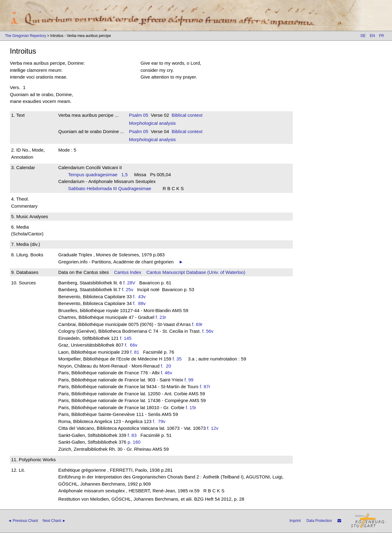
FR (382, 36)
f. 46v (167, 373)
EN (372, 36)
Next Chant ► (54, 521)
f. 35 (177, 359)
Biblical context (187, 115)
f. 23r (161, 317)
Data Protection (319, 521)
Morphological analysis (152, 123)
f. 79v (160, 421)
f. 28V (129, 283)
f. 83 (132, 435)
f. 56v (208, 331)
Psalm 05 (139, 115)
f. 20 (167, 366)
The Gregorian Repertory (25, 36)
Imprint (295, 521)
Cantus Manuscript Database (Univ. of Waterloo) (196, 272)
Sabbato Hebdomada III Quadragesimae (112, 188)
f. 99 (189, 380)
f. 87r (205, 387)
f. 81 (135, 352)
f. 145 (126, 338)
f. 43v (141, 297)
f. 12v (213, 428)
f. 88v (141, 303)
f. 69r (197, 324)
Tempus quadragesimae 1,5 (98, 175)
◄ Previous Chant (23, 521)
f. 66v (132, 345)
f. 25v (128, 289)
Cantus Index (128, 272)
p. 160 (134, 442)
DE (363, 36)
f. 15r (191, 407)
